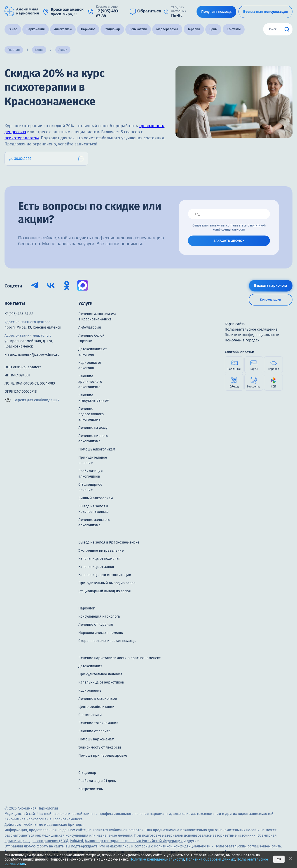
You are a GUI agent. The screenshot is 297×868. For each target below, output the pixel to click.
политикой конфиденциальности (239, 227)
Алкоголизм (63, 29)
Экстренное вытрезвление (101, 550)
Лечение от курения (96, 624)
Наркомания (36, 29)
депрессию (15, 132)
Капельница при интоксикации (105, 575)
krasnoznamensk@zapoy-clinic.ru (32, 354)
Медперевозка (167, 29)
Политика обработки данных (210, 859)
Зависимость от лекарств (100, 747)
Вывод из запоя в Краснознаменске (109, 542)
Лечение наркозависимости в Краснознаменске (120, 658)
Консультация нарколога (99, 616)
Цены (213, 29)
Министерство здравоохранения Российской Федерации (134, 841)
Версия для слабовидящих (32, 400)
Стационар (112, 29)
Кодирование (90, 690)
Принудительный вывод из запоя (107, 583)
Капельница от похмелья (99, 559)
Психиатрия (138, 29)
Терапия (194, 29)
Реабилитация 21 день (97, 781)
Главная (14, 50)
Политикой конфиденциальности (182, 846)
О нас (13, 29)
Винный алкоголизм (96, 498)
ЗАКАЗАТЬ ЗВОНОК (229, 241)
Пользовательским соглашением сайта (248, 846)
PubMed (76, 841)
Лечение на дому (93, 428)
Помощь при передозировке (103, 755)
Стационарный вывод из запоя (105, 591)
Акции (63, 50)
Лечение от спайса (95, 731)
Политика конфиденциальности (157, 859)
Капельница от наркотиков (101, 682)
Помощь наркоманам (96, 739)
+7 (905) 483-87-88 (19, 314)
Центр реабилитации (96, 707)
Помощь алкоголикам (97, 449)
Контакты (234, 29)
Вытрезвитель (91, 789)
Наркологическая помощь (101, 633)
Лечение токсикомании (98, 723)
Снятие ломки (90, 715)
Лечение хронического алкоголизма (90, 381)
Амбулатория (90, 327)
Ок (279, 859)
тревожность (151, 126)
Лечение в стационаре (98, 699)
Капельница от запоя (96, 567)
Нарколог (88, 29)
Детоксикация (90, 666)
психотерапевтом (22, 138)
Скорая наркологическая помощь (107, 641)
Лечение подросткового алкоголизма (91, 414)
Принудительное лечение (100, 674)
